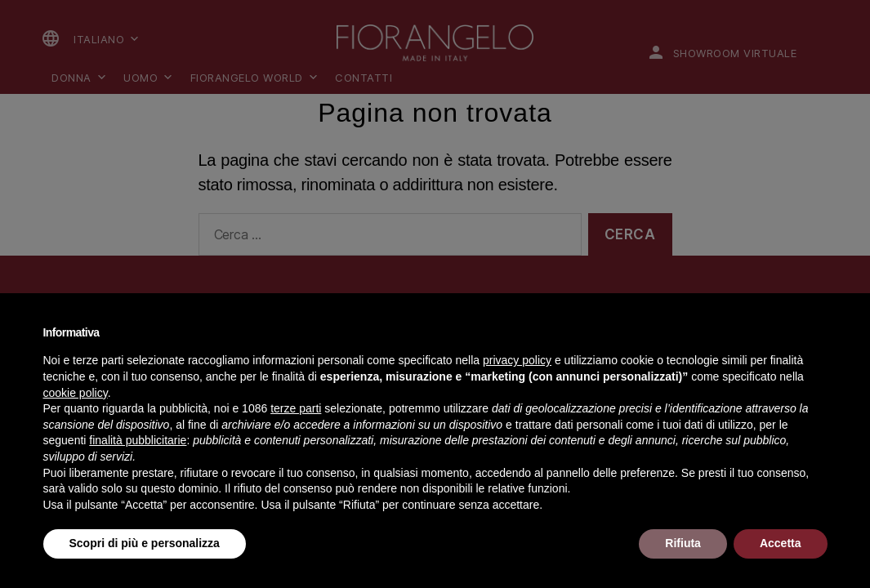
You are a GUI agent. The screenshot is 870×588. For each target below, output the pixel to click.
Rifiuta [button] (683, 543)
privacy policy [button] (517, 360)
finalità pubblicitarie (138, 440)
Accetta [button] (781, 543)
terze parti (296, 408)
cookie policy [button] (76, 393)
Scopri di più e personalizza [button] (145, 543)
